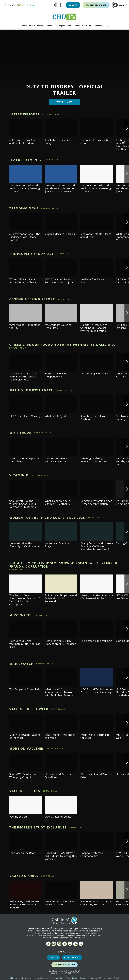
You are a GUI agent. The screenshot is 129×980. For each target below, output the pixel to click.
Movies (49, 26)
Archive (76, 26)
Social (116, 978)
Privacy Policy (71, 978)
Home (24, 26)
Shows (32, 26)
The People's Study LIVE (32, 254)
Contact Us (98, 26)
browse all (49, 114)
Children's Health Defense (21, 978)
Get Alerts (87, 26)
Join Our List (72, 957)
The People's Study (62, 26)
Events (40, 26)
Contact (108, 978)
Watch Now (65, 102)
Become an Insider (96, 5)
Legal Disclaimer (41, 978)
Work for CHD (95, 978)
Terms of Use (57, 978)
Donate (73, 5)
